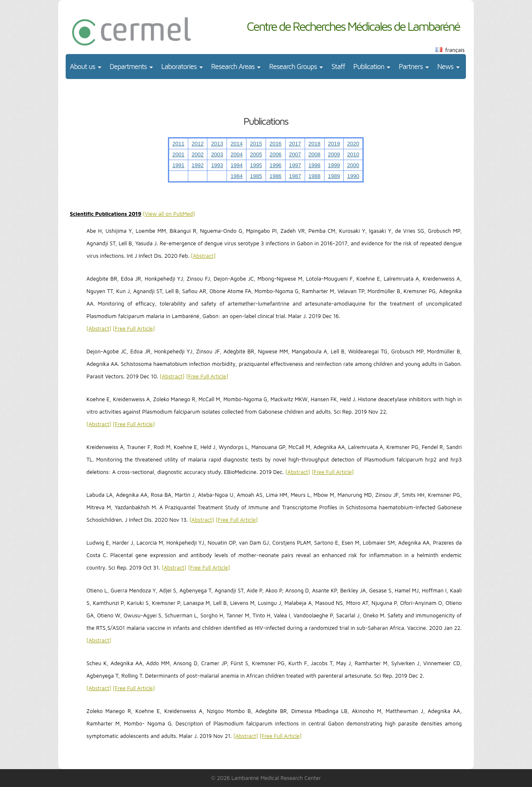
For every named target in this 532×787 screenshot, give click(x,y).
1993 (217, 165)
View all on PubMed (169, 214)
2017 (295, 144)
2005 (256, 154)
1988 (314, 176)
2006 (275, 154)
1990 (353, 176)
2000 (353, 165)
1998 (314, 165)
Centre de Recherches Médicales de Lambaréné (353, 26)
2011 (179, 144)
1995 (256, 165)
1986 (275, 176)
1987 (295, 176)
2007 (295, 154)
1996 (275, 165)
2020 (353, 144)
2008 (314, 154)
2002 (198, 154)
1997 (295, 165)
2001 (179, 154)
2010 (353, 154)
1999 (334, 165)
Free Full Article (134, 328)
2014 (237, 144)
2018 (314, 144)
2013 (217, 144)
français (455, 50)
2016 (275, 144)
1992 (198, 165)
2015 (256, 144)
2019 (334, 144)
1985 (256, 176)
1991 (179, 165)
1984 (237, 176)
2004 (237, 154)
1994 (237, 165)
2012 (198, 144)
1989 (334, 176)
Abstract (203, 256)
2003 (217, 154)
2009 (334, 154)
